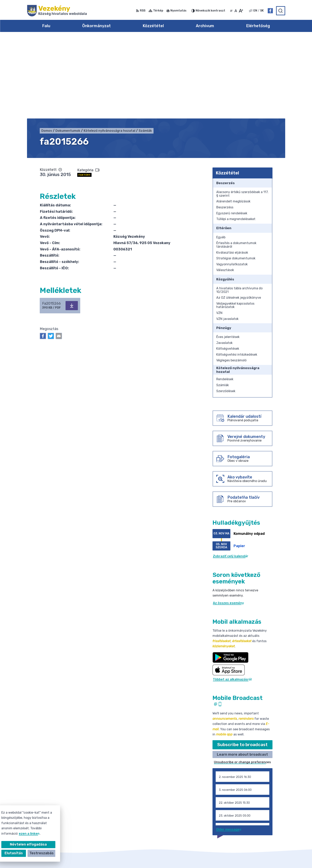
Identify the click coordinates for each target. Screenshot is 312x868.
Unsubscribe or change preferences (242, 682)
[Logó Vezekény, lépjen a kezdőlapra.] (57, 11)
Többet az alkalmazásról (232, 599)
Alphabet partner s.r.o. (165, 857)
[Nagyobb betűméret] (241, 11)
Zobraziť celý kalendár (231, 476)
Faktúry (84, 94)
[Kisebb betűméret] (231, 11)
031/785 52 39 (259, 827)
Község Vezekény (225, 857)
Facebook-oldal (260, 836)
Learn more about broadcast (242, 674)
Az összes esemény (228, 522)
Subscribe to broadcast (242, 664)
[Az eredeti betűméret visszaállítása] (236, 11)
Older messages (229, 749)
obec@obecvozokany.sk (266, 831)
